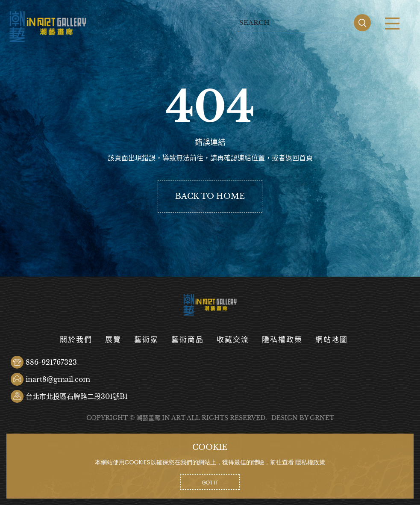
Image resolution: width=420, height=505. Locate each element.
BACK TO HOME (210, 196)
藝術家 (146, 340)
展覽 (113, 340)
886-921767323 (51, 362)
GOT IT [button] (210, 483)
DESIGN (285, 418)
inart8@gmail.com (58, 379)
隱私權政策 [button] (310, 462)
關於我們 (76, 340)
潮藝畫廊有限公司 (48, 27)
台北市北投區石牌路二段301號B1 (77, 396)
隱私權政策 (282, 340)
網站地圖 (332, 340)
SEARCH (362, 23)
